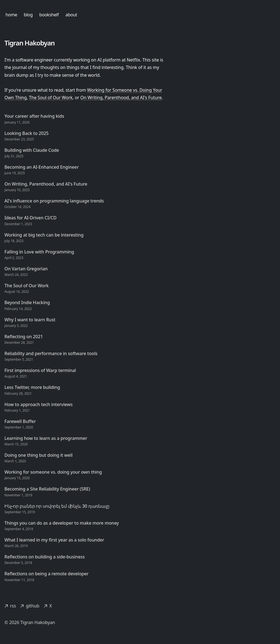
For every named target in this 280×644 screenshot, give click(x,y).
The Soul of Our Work (51, 98)
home (11, 15)
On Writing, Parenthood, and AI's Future (121, 98)
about (71, 15)
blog (28, 15)
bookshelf (49, 15)
